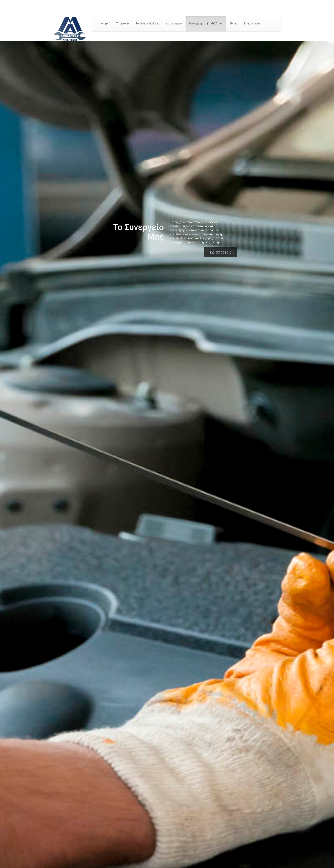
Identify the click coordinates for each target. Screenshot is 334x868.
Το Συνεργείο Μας (147, 23)
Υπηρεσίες (123, 23)
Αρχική (106, 23)
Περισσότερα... (220, 252)
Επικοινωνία (252, 23)
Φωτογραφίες (174, 23)
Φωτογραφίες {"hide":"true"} (206, 23)
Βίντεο (234, 23)
